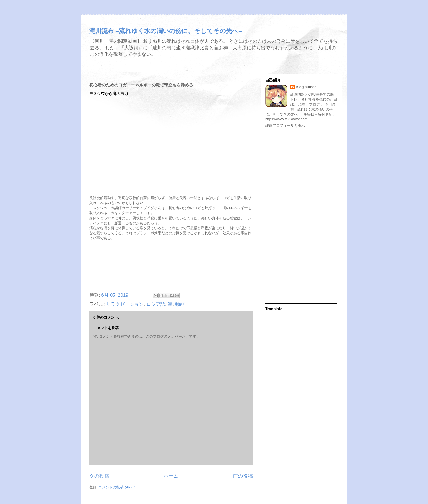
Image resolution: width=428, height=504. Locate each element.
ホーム (171, 476)
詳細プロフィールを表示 (285, 125)
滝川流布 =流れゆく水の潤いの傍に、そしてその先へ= (166, 31)
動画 (180, 304)
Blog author (306, 87)
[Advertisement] (171, 267)
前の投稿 (243, 476)
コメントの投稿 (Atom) (117, 487)
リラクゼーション (125, 304)
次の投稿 (99, 476)
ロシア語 (156, 304)
